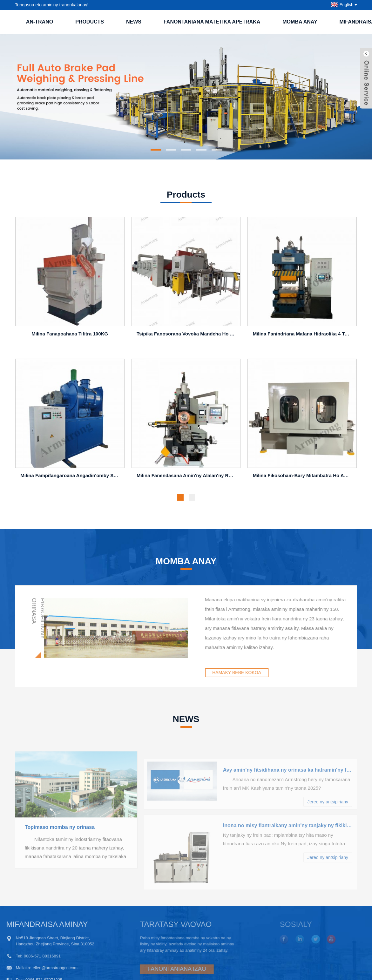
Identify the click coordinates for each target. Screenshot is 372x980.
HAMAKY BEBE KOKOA (265, 672)
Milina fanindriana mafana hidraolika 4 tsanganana (303, 335)
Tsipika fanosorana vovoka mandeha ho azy (187, 335)
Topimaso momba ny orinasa (60, 851)
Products (90, 22)
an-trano (40, 22)
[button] (156, 150)
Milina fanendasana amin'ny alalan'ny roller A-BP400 (187, 477)
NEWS (134, 22)
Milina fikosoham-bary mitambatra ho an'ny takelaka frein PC (303, 477)
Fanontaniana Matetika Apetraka (212, 22)
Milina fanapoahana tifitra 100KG (70, 335)
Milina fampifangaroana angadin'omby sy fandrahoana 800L (71, 477)
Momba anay (300, 22)
